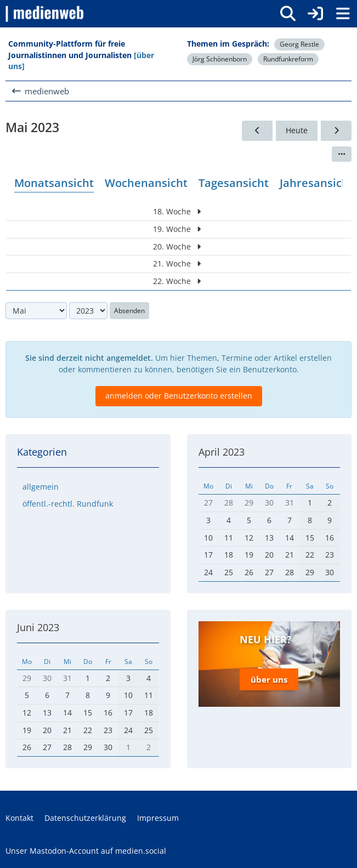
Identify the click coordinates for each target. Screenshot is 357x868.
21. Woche (178, 264)
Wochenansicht (146, 183)
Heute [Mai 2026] (297, 130)
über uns (269, 679)
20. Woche (178, 246)
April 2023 (222, 452)
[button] (342, 154)
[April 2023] (257, 131)
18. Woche (178, 212)
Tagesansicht (234, 183)
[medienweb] (45, 14)
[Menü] (343, 14)
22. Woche (178, 282)
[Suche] (288, 14)
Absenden (129, 311)
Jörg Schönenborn (220, 59)
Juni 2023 (38, 627)
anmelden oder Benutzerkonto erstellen (179, 396)
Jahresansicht (316, 183)
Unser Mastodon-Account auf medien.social (86, 851)
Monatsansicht (54, 183)
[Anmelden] (315, 14)
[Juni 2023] (336, 131)
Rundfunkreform (288, 59)
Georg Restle (299, 44)
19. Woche (178, 229)
